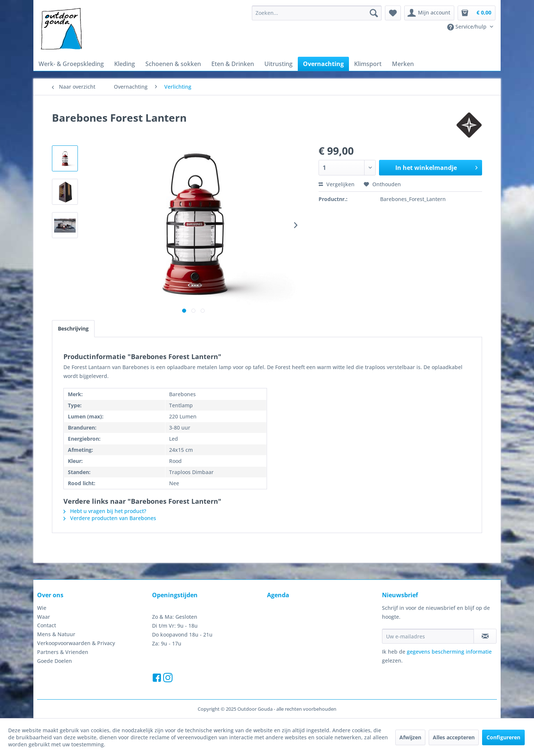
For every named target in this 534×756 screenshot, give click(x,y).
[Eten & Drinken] (233, 64)
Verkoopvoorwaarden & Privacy (76, 643)
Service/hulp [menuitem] (468, 27)
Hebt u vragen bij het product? (105, 511)
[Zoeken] (374, 13)
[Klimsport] (368, 64)
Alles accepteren (454, 737)
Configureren (503, 737)
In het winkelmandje (436, 167)
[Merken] (403, 64)
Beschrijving (73, 328)
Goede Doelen (55, 661)
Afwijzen (410, 737)
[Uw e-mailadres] (428, 636)
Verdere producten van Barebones (110, 518)
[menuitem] (317, 13)
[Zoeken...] (317, 13)
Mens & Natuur (56, 634)
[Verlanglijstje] (393, 13)
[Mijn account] (429, 13)
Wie (42, 608)
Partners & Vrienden (63, 652)
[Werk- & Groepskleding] (71, 64)
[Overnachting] (323, 64)
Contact (47, 625)
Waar (44, 617)
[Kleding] (125, 64)
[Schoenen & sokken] (173, 64)
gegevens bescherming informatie (449, 652)
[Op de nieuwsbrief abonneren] (485, 636)
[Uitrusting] (278, 64)
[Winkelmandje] (477, 13)
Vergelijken (337, 184)
